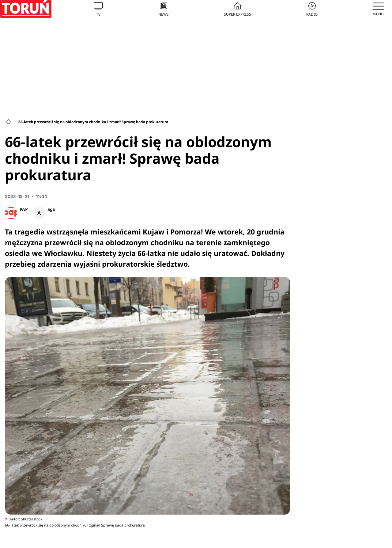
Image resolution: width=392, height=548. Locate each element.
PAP (24, 209)
